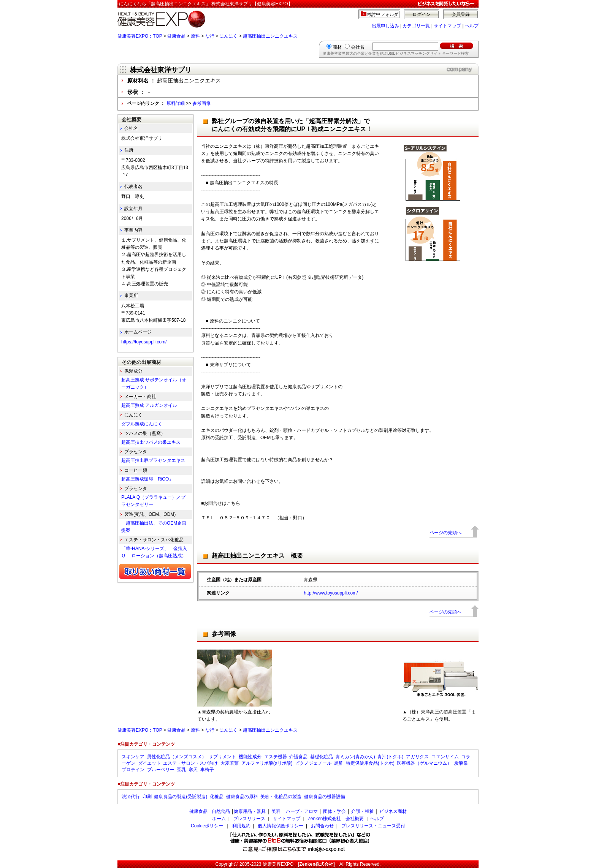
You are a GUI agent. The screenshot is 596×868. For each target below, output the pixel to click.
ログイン (422, 14)
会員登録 (461, 14)
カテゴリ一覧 (416, 26)
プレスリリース (249, 819)
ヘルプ (472, 26)
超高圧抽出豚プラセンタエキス (153, 460)
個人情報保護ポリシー (281, 826)
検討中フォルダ (383, 14)
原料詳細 (176, 103)
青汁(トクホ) (390, 757)
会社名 (358, 47)
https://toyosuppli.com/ (144, 342)
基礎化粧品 (322, 757)
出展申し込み (385, 26)
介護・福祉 (363, 811)
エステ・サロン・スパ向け (190, 763)
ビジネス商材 (393, 811)
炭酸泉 (461, 763)
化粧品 (217, 797)
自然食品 (221, 811)
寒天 (193, 770)
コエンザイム (445, 757)
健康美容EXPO (278, 864)
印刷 (147, 797)
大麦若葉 (230, 763)
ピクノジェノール (313, 763)
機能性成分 (250, 757)
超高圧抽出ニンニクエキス (270, 36)
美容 (276, 811)
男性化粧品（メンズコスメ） (177, 757)
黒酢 (339, 763)
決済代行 (131, 797)
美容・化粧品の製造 (281, 797)
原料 (195, 36)
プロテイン (133, 770)
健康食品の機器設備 (325, 797)
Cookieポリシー (207, 826)
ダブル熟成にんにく (142, 424)
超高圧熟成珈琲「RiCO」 (147, 479)
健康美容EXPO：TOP (140, 36)
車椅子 (207, 770)
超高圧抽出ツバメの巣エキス (151, 442)
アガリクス (417, 757)
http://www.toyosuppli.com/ (331, 593)
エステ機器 (276, 757)
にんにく (228, 36)
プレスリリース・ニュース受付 (373, 826)
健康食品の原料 (242, 797)
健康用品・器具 (250, 811)
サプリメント (222, 757)
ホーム (219, 819)
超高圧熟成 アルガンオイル (149, 405)
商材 (337, 47)
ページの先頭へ (445, 533)
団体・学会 (334, 811)
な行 (210, 36)
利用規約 (241, 826)
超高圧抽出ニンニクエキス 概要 (257, 556)
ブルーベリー (161, 770)
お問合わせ (322, 826)
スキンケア (133, 757)
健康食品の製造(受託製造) (181, 797)
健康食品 (176, 36)
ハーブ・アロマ (302, 811)
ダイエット (149, 763)
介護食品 (298, 757)
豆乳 (181, 770)
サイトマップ (447, 26)
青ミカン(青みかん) (355, 757)
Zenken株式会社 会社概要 (336, 819)
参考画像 (201, 103)
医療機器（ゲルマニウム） (424, 763)
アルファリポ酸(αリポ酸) (267, 763)
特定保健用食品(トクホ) (370, 763)
